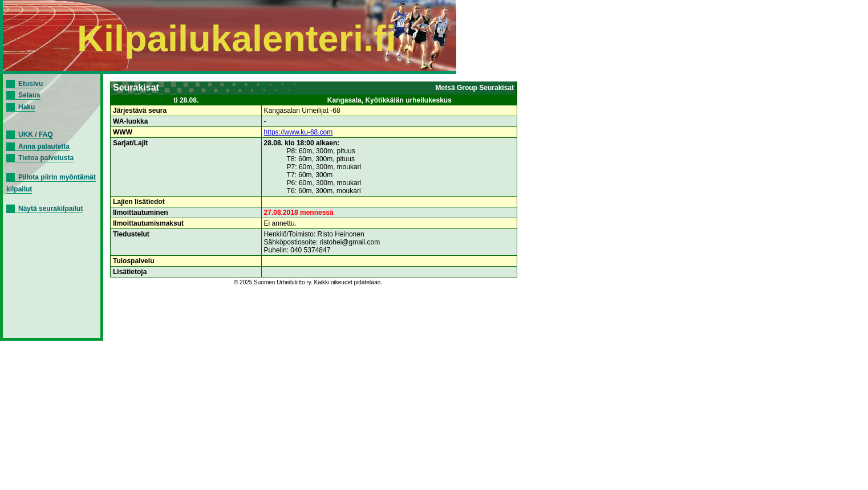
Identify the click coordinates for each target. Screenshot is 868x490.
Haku (27, 107)
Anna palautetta (44, 146)
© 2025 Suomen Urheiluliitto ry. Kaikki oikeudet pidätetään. (308, 282)
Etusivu (31, 84)
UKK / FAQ (36, 134)
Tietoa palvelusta (46, 158)
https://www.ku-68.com (299, 132)
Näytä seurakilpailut (50, 209)
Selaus (29, 95)
